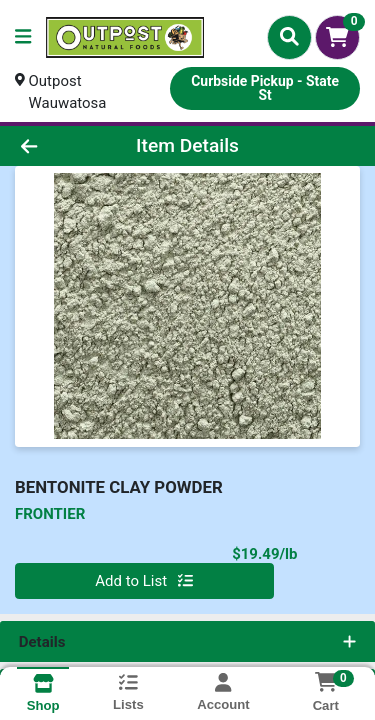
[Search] (289, 37)
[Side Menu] (23, 37)
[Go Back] (58, 146)
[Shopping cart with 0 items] (337, 37)
